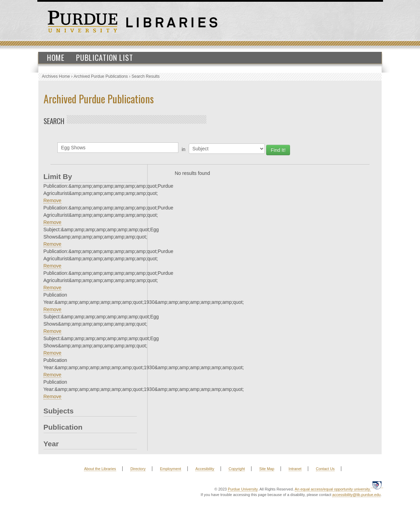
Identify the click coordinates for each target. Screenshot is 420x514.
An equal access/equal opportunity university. (333, 489)
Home (56, 57)
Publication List (105, 57)
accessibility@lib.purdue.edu (356, 495)
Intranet (295, 469)
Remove (53, 200)
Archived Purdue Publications (101, 76)
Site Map (267, 469)
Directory (138, 469)
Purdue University (243, 489)
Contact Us (325, 469)
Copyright (237, 469)
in (184, 149)
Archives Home (56, 76)
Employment (171, 469)
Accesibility (205, 469)
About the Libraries (100, 469)
